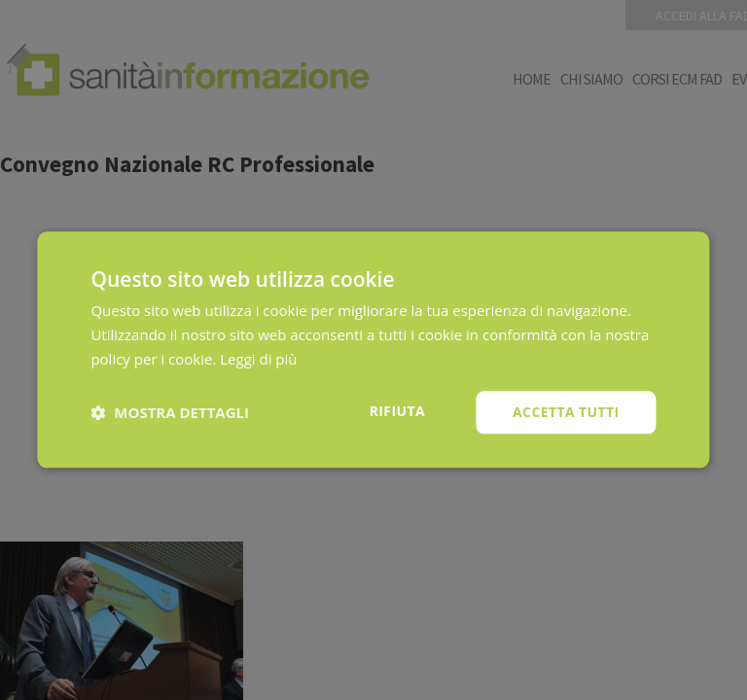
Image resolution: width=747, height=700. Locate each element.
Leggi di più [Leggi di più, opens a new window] (258, 359)
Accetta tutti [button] (566, 412)
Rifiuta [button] (397, 411)
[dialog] (373, 350)
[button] (170, 412)
